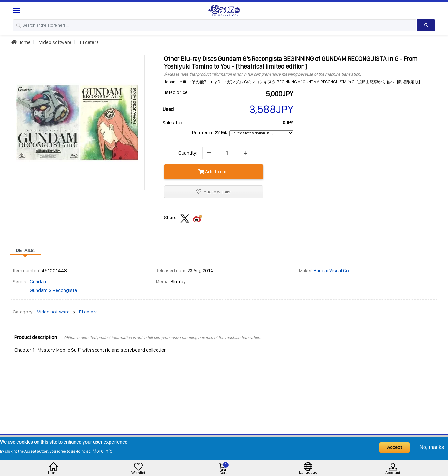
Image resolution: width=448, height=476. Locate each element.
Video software (55, 42)
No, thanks (432, 447)
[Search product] (426, 25)
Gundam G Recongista (53, 290)
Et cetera (89, 42)
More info (103, 451)
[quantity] (227, 153)
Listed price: (176, 92)
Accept (395, 447)
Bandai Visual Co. (332, 270)
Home (21, 42)
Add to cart (214, 172)
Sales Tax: (173, 122)
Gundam (39, 282)
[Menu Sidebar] (17, 10)
